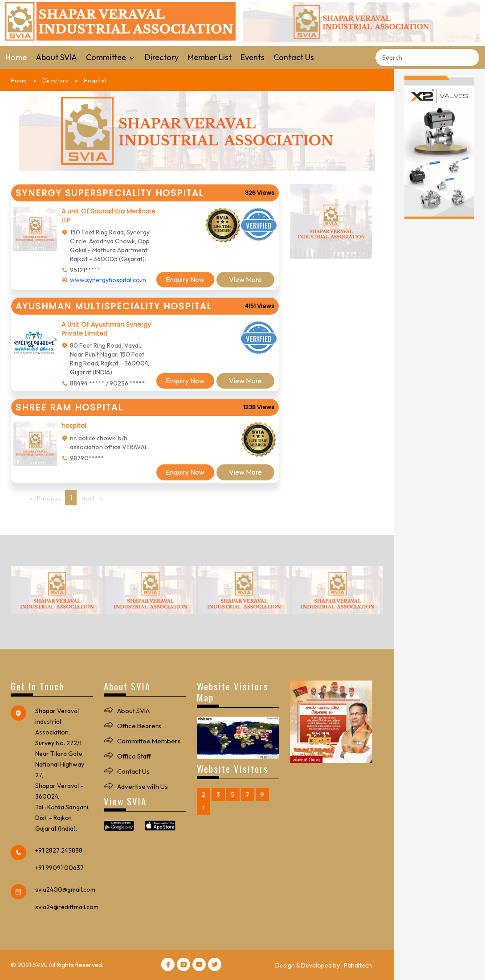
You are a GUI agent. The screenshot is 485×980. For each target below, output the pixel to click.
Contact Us (294, 57)
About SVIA (56, 57)
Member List (210, 57)
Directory (162, 57)
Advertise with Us (143, 786)
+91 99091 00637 (59, 868)
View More (245, 279)
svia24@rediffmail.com (67, 907)
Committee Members (149, 741)
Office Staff (134, 756)
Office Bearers (139, 726)
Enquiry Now (185, 279)
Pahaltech (358, 965)
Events (253, 57)
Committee (111, 57)
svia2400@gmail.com (65, 890)
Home (16, 57)
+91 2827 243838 (59, 850)
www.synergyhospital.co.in (108, 280)
